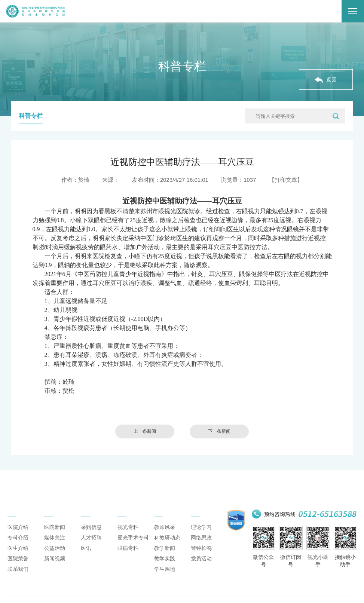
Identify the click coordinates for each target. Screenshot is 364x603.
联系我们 (18, 576)
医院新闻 (55, 534)
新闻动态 (56, 513)
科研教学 (166, 513)
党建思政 (203, 513)
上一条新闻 (143, 432)
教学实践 (165, 565)
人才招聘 (91, 544)
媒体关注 (55, 544)
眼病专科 (128, 555)
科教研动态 (167, 544)
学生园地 (165, 576)
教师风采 (165, 534)
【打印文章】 (286, 180)
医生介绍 (18, 555)
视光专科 (128, 534)
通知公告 (93, 513)
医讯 (86, 555)
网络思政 (201, 544)
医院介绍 (18, 534)
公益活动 (55, 555)
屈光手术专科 (133, 544)
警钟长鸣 (201, 555)
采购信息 (91, 534)
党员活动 (201, 565)
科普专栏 (31, 116)
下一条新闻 (221, 432)
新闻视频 (55, 565)
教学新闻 (165, 555)
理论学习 (201, 534)
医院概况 (19, 513)
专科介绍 (18, 544)
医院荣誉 (18, 565)
